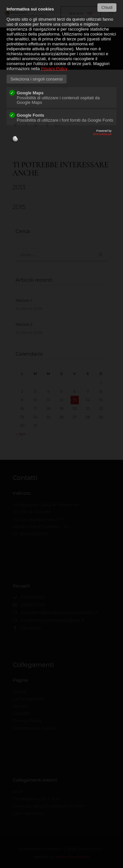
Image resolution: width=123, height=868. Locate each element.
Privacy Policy (54, 69)
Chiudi (107, 8)
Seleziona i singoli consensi (37, 79)
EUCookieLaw (61, 137)
